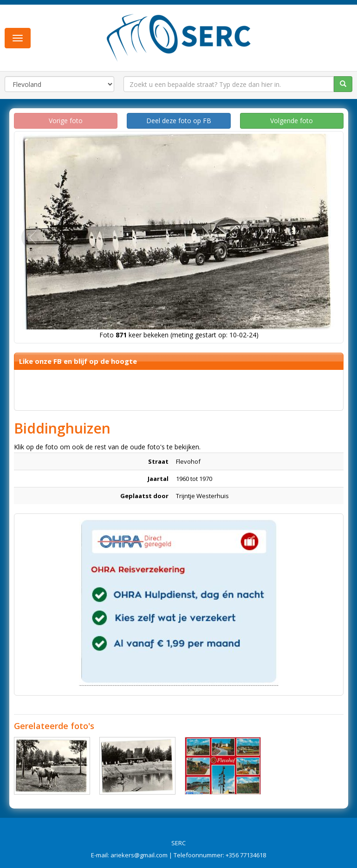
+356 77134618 (246, 855)
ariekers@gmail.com (139, 855)
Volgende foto (292, 121)
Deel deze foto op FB (179, 121)
